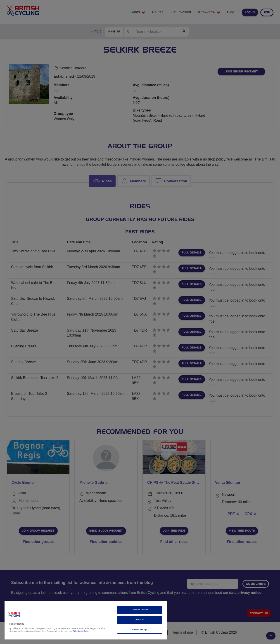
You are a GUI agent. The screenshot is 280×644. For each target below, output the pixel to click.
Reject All (140, 620)
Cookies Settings (140, 630)
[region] (86, 620)
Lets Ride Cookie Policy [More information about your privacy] (79, 631)
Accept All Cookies (140, 610)
